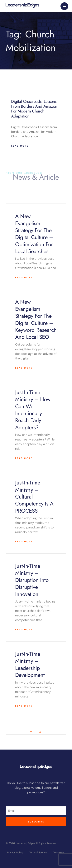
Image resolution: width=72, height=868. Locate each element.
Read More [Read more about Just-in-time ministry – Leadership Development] (24, 706)
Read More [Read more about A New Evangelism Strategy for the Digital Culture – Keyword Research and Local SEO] (24, 368)
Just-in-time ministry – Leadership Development (30, 664)
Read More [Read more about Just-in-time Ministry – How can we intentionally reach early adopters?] (24, 458)
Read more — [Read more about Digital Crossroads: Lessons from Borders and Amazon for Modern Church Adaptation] (22, 146)
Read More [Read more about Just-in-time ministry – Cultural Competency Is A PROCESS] (24, 542)
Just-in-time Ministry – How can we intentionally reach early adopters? (33, 410)
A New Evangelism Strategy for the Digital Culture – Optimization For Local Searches (34, 234)
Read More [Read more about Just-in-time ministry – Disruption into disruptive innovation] (24, 630)
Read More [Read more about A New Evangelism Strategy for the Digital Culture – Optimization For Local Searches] (24, 277)
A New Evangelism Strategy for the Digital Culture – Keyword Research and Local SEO (36, 319)
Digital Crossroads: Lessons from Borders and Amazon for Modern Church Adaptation (34, 109)
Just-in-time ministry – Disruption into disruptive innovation (32, 580)
